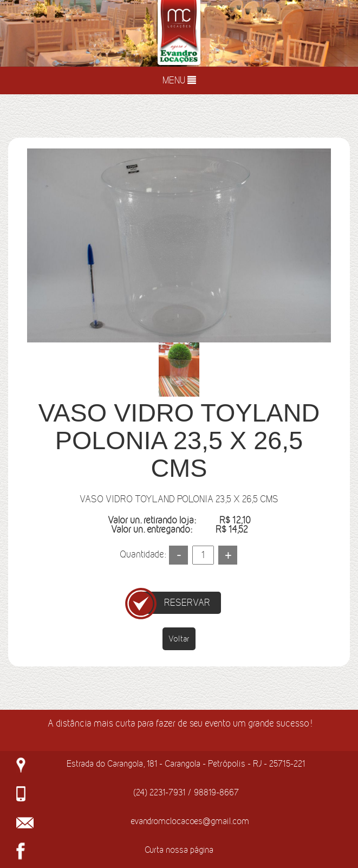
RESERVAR (187, 603)
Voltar (179, 639)
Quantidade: (143, 554)
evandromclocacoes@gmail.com (190, 821)
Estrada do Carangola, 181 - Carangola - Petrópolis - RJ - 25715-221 (186, 763)
